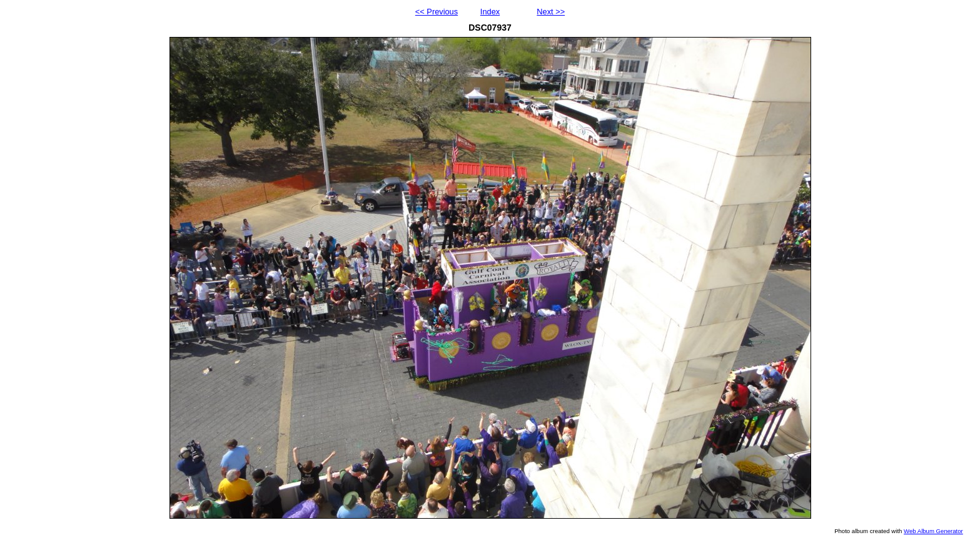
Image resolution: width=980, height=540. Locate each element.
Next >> (551, 12)
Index (490, 12)
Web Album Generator (933, 531)
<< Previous (437, 12)
